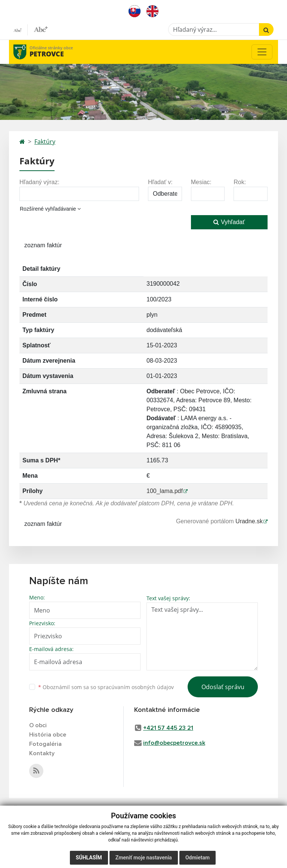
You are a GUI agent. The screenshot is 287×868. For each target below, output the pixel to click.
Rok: (240, 182)
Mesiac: (201, 182)
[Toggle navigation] (262, 52)
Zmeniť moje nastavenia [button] (144, 858)
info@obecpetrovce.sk (174, 743)
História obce (48, 735)
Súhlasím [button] (89, 858)
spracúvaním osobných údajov (136, 687)
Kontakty (42, 753)
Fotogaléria (45, 744)
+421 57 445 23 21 (168, 728)
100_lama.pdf (165, 491)
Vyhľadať (229, 222)
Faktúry (45, 142)
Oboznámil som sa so (106, 687)
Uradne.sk (249, 521)
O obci (38, 725)
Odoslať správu (223, 687)
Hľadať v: (160, 182)
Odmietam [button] (197, 858)
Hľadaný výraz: (39, 182)
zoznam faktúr (43, 245)
